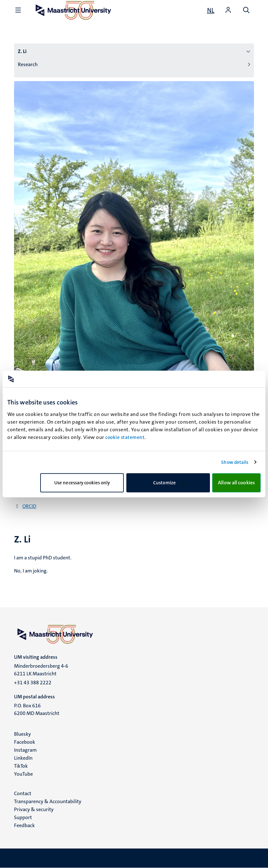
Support (23, 817)
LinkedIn (23, 758)
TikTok (21, 766)
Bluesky (22, 734)
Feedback (24, 825)
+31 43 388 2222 (33, 683)
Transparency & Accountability (48, 801)
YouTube (23, 774)
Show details (235, 462)
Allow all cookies (236, 483)
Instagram (25, 750)
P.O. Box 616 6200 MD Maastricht (37, 709)
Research (28, 64)
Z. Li (22, 51)
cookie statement (125, 437)
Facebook (25, 742)
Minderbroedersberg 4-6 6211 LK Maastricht (41, 670)
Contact (23, 793)
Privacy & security (34, 809)
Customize (168, 483)
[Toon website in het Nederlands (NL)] (211, 10)
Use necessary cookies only (82, 483)
